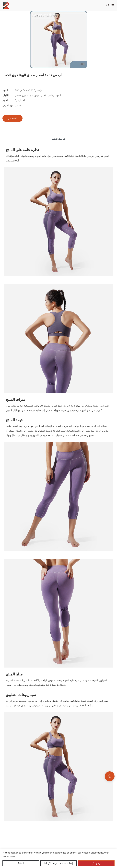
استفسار (12, 118)
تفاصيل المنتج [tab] (59, 139)
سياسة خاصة (9, 856)
